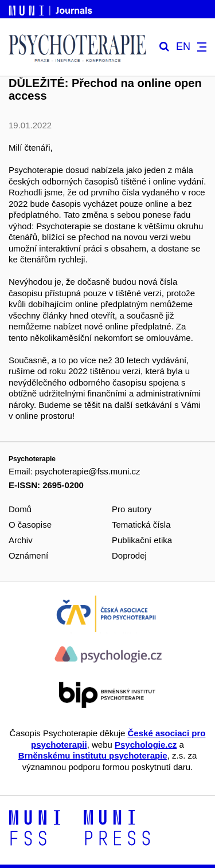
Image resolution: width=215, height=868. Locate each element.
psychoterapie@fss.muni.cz (88, 471)
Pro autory (132, 509)
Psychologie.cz (146, 745)
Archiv (21, 540)
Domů (20, 509)
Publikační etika (142, 540)
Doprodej (129, 555)
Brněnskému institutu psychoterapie (93, 755)
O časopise (30, 525)
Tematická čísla (141, 525)
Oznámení (28, 555)
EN (183, 47)
